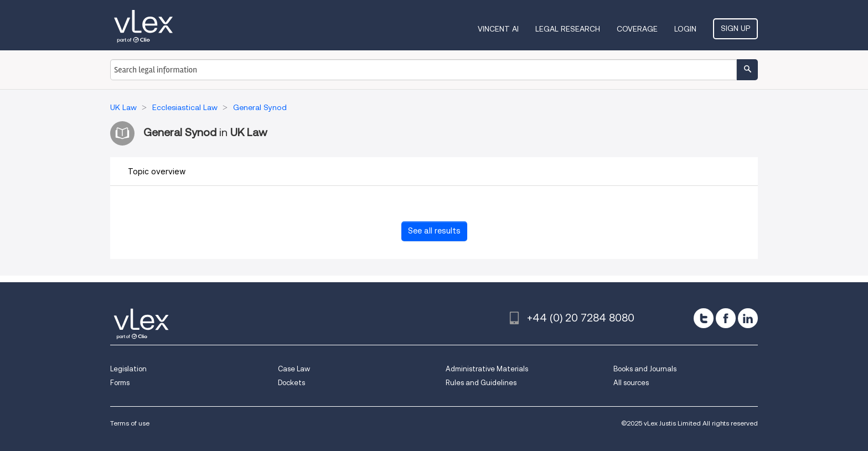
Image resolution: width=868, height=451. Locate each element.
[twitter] (704, 318)
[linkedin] (748, 318)
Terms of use (130, 423)
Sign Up (735, 28)
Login (685, 29)
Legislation (128, 369)
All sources (631, 383)
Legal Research (568, 29)
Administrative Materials (487, 369)
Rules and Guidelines (481, 383)
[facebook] (726, 318)
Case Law (294, 369)
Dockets (291, 383)
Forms (120, 383)
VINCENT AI (498, 29)
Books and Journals (645, 369)
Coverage (637, 29)
